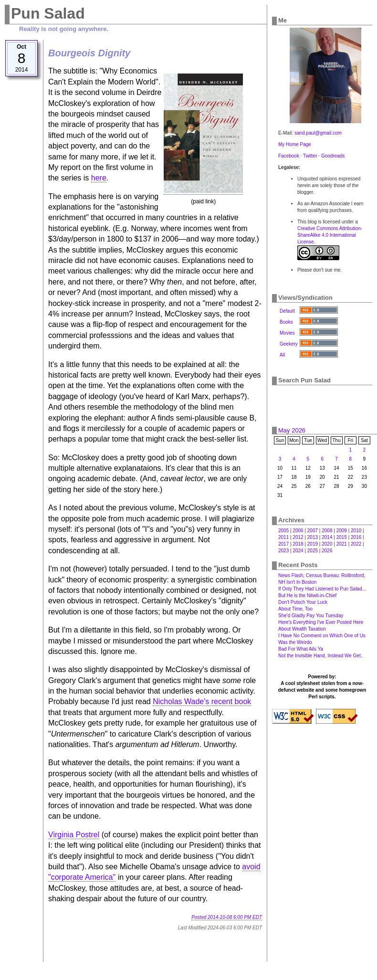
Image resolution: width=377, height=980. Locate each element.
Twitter (310, 156)
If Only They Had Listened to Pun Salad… (322, 589)
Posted (227, 917)
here (99, 178)
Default (287, 311)
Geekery (289, 344)
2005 (283, 531)
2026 (327, 551)
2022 (356, 544)
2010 (356, 531)
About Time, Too (295, 609)
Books (286, 322)
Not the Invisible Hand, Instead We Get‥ (321, 656)
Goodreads (333, 156)
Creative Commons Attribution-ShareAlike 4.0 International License (330, 235)
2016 (356, 537)
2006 (298, 531)
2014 (327, 537)
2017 (283, 544)
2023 (283, 551)
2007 (313, 531)
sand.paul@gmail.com (318, 133)
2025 (313, 551)
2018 (298, 544)
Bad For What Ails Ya (301, 649)
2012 (298, 537)
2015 (342, 537)
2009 (342, 531)
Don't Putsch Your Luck (303, 602)
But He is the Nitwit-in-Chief (307, 595)
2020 (327, 544)
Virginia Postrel (74, 835)
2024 (298, 551)
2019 (313, 544)
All (282, 355)
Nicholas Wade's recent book (202, 701)
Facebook (289, 156)
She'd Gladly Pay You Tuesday (311, 616)
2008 (327, 531)
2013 (313, 537)
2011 (283, 537)
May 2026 (292, 430)
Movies (287, 333)
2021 (342, 544)
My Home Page (295, 144)
